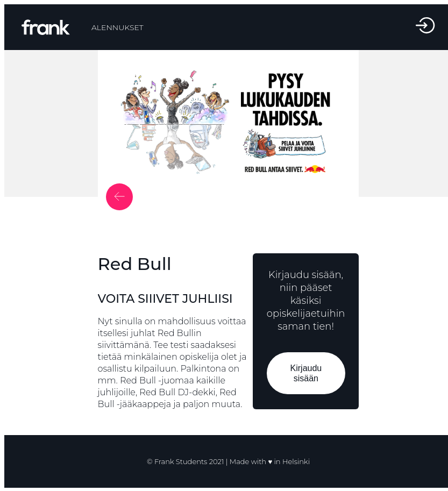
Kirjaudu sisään (306, 373)
